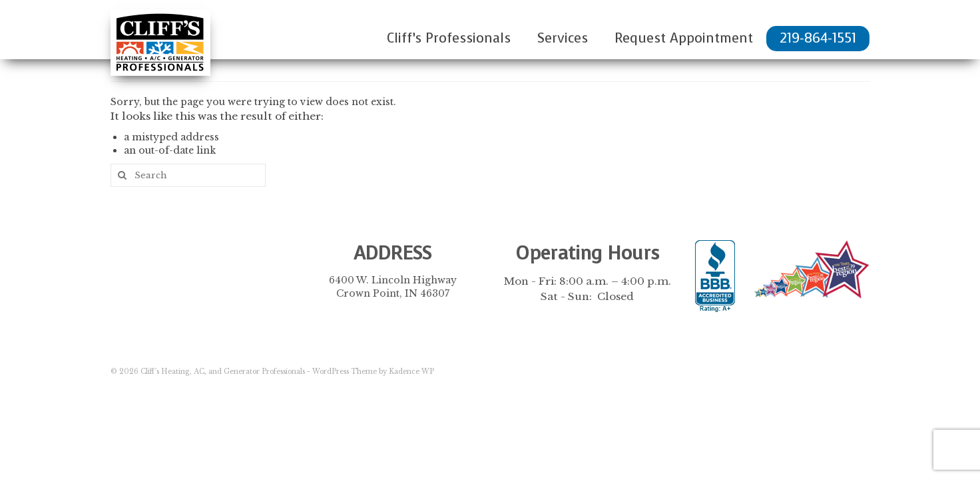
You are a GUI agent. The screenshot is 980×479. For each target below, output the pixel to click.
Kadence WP (411, 372)
